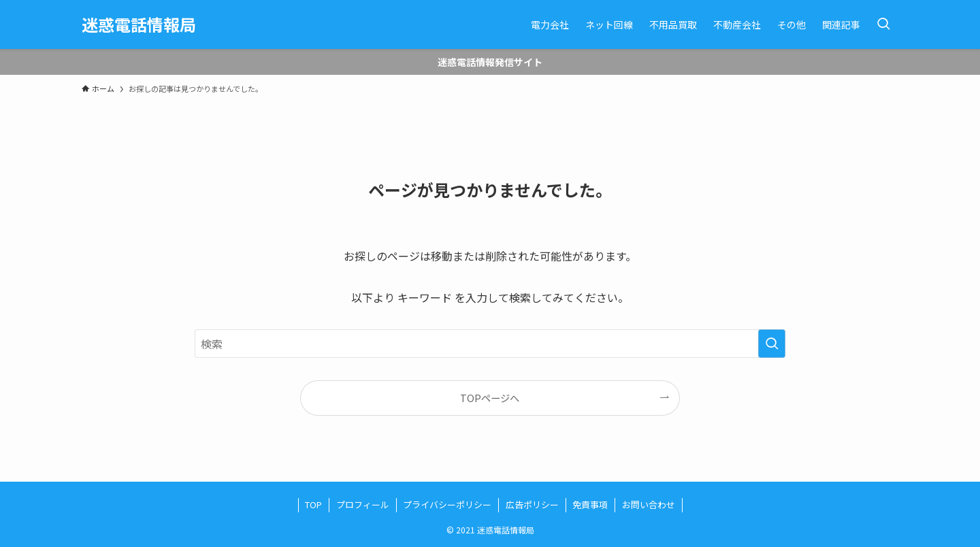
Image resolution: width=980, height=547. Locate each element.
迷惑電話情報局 (139, 24)
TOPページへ (490, 398)
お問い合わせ (649, 504)
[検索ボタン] (883, 24)
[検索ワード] (490, 344)
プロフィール (363, 504)
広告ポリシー (532, 504)
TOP (313, 504)
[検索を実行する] (772, 344)
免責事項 (590, 504)
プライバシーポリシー (447, 504)
